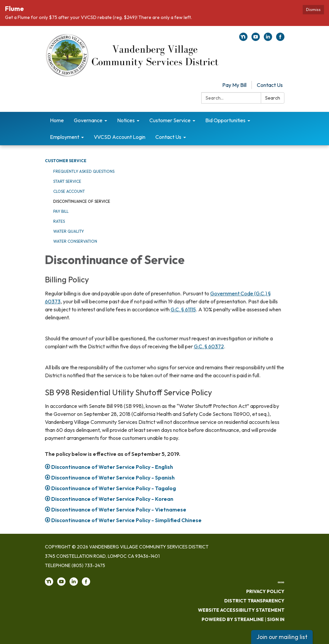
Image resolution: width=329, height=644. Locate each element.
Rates (59, 221)
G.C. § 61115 (183, 309)
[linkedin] (268, 39)
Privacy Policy (265, 591)
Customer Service (66, 161)
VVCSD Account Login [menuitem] (120, 137)
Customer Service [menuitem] (170, 120)
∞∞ (281, 582)
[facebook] (280, 39)
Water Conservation (75, 241)
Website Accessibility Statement (241, 610)
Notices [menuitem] (126, 120)
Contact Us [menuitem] (168, 137)
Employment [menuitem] (65, 137)
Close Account (69, 191)
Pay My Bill (234, 85)
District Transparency (254, 601)
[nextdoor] (243, 39)
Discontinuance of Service (82, 201)
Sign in (276, 619)
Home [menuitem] (57, 120)
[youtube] (256, 39)
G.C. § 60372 (209, 346)
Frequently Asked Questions (84, 171)
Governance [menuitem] (88, 120)
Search (273, 98)
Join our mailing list (282, 637)
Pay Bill (61, 211)
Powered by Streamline (233, 619)
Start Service (67, 181)
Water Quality (69, 231)
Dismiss (313, 9)
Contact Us (270, 85)
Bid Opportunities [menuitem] (225, 120)
